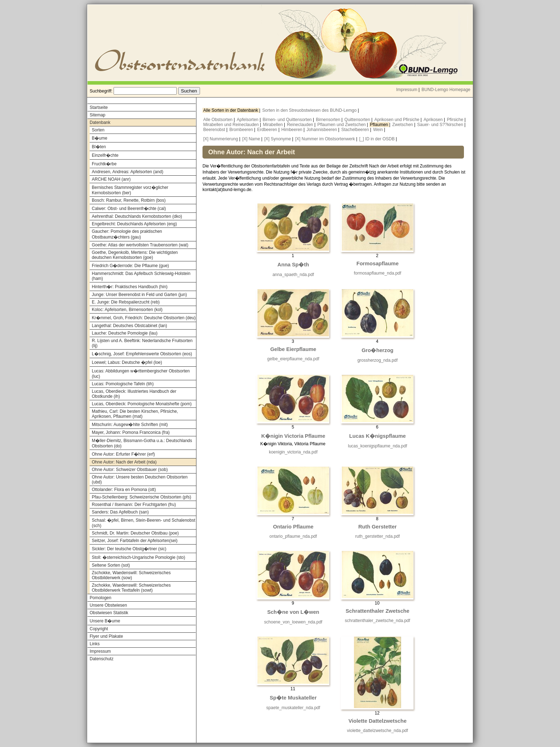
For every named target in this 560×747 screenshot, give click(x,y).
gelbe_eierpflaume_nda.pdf (293, 359)
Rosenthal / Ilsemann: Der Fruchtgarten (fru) (134, 505)
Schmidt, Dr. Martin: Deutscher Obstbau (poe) (135, 533)
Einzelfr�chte (105, 155)
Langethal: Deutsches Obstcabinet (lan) (129, 326)
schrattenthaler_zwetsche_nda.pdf (378, 621)
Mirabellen (273, 125)
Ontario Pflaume (293, 527)
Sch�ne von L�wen (293, 612)
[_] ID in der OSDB (377, 139)
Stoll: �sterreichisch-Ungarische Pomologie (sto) (138, 557)
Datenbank (100, 122)
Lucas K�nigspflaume (377, 436)
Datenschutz (102, 659)
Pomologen (101, 598)
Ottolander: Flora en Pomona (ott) (124, 490)
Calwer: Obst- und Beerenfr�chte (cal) (129, 209)
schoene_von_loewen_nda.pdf (293, 622)
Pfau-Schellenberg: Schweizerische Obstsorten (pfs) (141, 497)
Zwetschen (403, 125)
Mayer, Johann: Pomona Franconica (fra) (131, 432)
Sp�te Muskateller (293, 698)
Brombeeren (242, 130)
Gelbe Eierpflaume (293, 349)
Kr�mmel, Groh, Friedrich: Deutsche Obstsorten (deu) (144, 318)
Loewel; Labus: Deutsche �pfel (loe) (127, 362)
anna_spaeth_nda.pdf (293, 275)
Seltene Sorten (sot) (111, 565)
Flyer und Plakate (106, 636)
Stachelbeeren (356, 130)
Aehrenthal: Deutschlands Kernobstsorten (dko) (137, 216)
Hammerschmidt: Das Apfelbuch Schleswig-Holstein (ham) (141, 276)
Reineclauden (301, 125)
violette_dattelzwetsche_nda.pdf (378, 731)
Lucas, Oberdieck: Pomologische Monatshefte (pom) (142, 404)
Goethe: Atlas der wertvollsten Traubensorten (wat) (140, 245)
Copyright (99, 629)
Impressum (407, 90)
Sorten (98, 130)
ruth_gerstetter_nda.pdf (378, 536)
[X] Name (251, 139)
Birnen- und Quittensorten (288, 120)
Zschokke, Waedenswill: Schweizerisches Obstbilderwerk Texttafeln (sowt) (131, 588)
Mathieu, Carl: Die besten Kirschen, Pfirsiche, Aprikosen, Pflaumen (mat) (135, 414)
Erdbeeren (268, 130)
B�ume (99, 138)
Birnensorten (329, 120)
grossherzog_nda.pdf (378, 360)
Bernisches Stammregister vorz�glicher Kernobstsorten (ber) (130, 190)
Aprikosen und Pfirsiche (397, 120)
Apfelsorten (248, 120)
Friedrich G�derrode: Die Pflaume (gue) (130, 266)
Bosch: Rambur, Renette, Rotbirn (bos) (129, 200)
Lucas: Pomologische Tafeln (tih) (123, 384)
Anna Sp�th (293, 265)
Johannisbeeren (322, 130)
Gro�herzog (377, 350)
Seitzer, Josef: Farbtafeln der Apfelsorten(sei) (135, 541)
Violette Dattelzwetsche (378, 721)
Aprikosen (434, 120)
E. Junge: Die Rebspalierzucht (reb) (126, 302)
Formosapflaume (377, 264)
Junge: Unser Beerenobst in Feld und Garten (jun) (139, 295)
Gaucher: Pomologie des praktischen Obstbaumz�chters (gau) (127, 234)
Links (95, 644)
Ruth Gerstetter (377, 527)
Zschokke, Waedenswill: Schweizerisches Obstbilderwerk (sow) (131, 575)
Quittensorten (358, 120)
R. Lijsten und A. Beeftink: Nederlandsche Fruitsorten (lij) (142, 343)
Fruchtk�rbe (104, 164)
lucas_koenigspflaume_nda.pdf (377, 446)
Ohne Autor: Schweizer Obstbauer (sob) (130, 470)
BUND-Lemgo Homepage (446, 90)
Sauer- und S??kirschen (441, 125)
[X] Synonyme (278, 139)
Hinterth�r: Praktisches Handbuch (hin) (130, 287)
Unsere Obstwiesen (108, 605)
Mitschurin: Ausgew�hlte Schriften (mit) (130, 425)
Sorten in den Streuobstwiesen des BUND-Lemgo (310, 110)
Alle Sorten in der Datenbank (231, 110)
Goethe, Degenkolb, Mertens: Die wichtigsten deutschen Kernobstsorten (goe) (135, 255)
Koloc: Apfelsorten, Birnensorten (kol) (127, 310)
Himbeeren (292, 130)
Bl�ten (99, 147)
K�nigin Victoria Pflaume (293, 436)
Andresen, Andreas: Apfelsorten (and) (127, 172)
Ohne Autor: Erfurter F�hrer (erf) (123, 454)
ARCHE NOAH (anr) (111, 179)
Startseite (99, 107)
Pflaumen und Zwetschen (342, 125)
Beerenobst (215, 130)
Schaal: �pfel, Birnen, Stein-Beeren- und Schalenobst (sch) (144, 523)
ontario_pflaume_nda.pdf (293, 536)
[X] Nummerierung (221, 139)
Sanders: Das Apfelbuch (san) (120, 512)
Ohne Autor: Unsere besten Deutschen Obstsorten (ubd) (140, 480)
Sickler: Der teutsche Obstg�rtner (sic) (129, 549)
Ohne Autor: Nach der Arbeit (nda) (124, 462)
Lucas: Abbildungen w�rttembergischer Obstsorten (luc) (141, 374)
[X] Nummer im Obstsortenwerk (325, 139)
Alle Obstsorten (218, 120)
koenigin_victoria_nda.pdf (293, 452)
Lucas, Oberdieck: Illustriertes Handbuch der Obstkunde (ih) (134, 394)
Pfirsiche (456, 120)
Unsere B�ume (105, 621)
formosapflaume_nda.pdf (378, 273)
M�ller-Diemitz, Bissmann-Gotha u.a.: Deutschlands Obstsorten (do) (142, 443)
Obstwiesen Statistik (109, 613)
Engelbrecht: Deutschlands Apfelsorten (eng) (134, 224)
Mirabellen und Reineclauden (232, 125)
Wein (379, 130)
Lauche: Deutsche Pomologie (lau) (125, 333)
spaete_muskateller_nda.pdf (293, 708)
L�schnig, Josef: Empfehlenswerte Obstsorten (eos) (142, 354)
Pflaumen (380, 125)
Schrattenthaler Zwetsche (377, 611)
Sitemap (97, 115)
